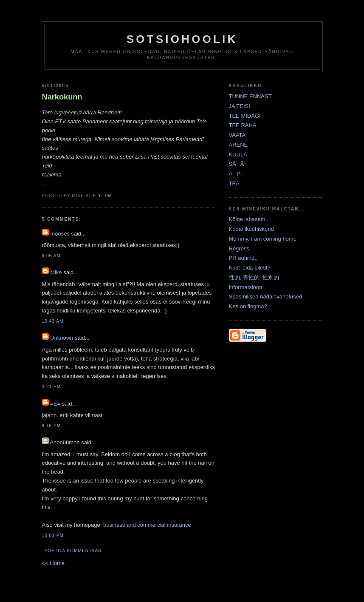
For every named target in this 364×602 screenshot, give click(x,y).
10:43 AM (53, 321)
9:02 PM (103, 196)
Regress (239, 248)
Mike (56, 272)
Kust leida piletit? (250, 268)
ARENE (238, 145)
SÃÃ (239, 164)
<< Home (53, 563)
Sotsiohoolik (182, 39)
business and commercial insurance (147, 525)
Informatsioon (246, 287)
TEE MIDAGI (245, 116)
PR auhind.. (243, 258)
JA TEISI (240, 106)
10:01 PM (53, 535)
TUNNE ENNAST (250, 96)
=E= (55, 404)
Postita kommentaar (73, 551)
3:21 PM (52, 387)
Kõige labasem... (250, 219)
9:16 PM (52, 426)
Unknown (62, 338)
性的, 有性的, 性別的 (254, 277)
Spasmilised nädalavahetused (266, 297)
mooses (60, 234)
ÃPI (236, 174)
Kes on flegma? (248, 306)
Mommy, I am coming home (263, 239)
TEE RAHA (243, 125)
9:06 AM (51, 256)
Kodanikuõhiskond (251, 229)
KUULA (238, 155)
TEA (234, 183)
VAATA (237, 135)
